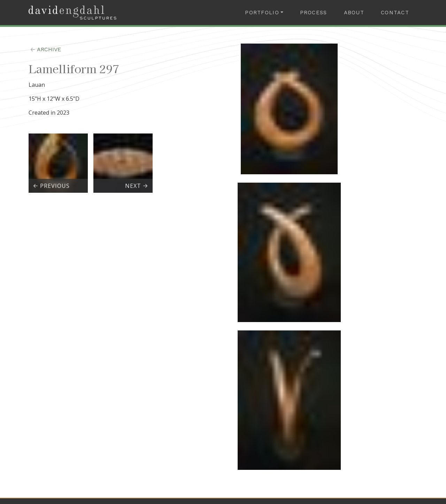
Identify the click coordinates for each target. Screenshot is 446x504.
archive (45, 49)
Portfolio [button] (262, 13)
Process (314, 13)
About (354, 13)
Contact (395, 13)
